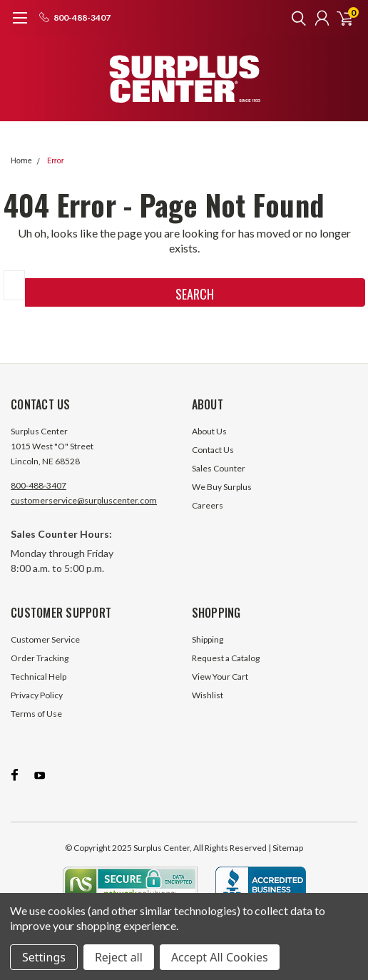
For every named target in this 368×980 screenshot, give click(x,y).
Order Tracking (40, 658)
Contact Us (213, 450)
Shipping (208, 639)
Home (21, 161)
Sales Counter (219, 468)
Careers (208, 505)
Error (56, 161)
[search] (295, 18)
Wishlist (208, 695)
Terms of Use (36, 714)
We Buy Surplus (222, 487)
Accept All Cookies (220, 957)
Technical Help (39, 677)
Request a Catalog (226, 658)
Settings (44, 957)
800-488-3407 (39, 485)
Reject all (119, 957)
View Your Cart (220, 677)
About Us (209, 431)
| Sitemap (286, 848)
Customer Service (45, 639)
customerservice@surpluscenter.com (84, 500)
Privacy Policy (37, 695)
